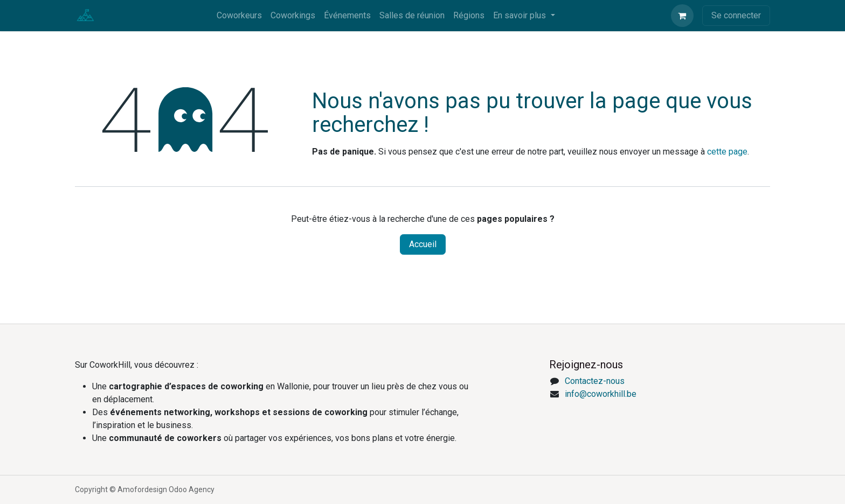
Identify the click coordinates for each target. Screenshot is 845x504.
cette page (727, 152)
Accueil (423, 244)
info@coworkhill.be (601, 394)
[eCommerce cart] (682, 16)
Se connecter (736, 15)
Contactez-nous (595, 381)
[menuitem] (239, 16)
